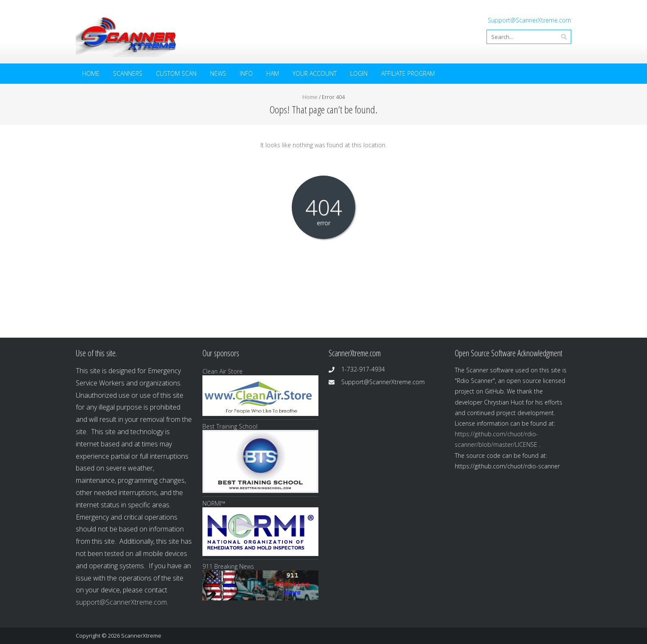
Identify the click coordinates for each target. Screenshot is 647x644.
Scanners (128, 73)
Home (91, 73)
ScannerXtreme (141, 636)
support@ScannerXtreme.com (121, 602)
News (218, 73)
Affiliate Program (408, 73)
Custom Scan (176, 73)
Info (246, 73)
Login (359, 73)
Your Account (315, 73)
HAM (273, 73)
